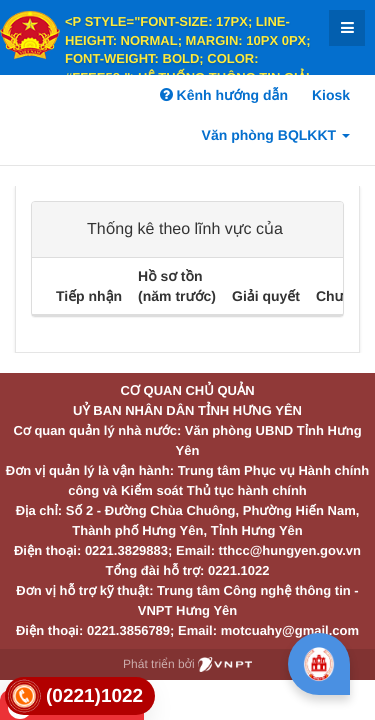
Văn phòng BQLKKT (276, 135)
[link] (80, 696)
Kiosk (331, 95)
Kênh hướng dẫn (224, 95)
